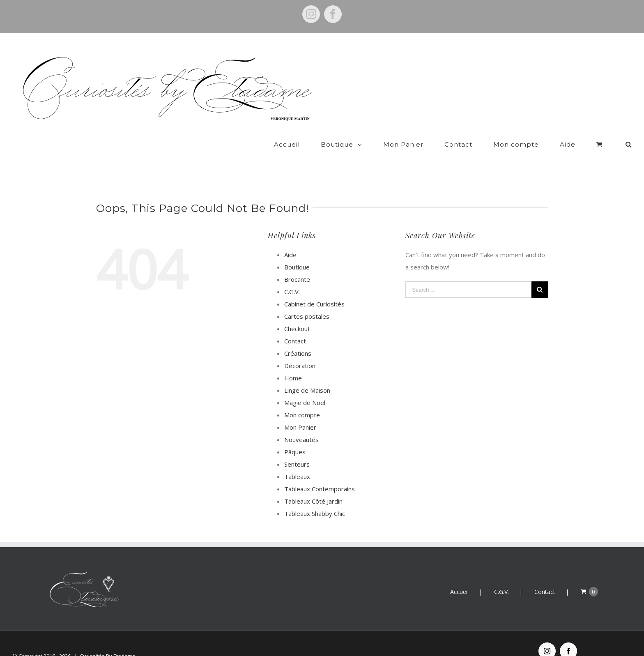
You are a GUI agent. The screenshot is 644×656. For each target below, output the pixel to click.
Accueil (459, 576)
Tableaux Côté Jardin (313, 486)
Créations (298, 338)
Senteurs (297, 449)
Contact (295, 325)
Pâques (295, 436)
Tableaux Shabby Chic (315, 498)
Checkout (297, 313)
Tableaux (297, 461)
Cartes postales (307, 301)
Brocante (297, 264)
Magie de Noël (305, 387)
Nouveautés (301, 424)
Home (293, 362)
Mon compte (302, 399)
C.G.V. (292, 276)
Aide (290, 239)
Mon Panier (300, 412)
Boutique (297, 251)
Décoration (300, 350)
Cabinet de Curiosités (314, 288)
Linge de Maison (307, 375)
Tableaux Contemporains (320, 473)
